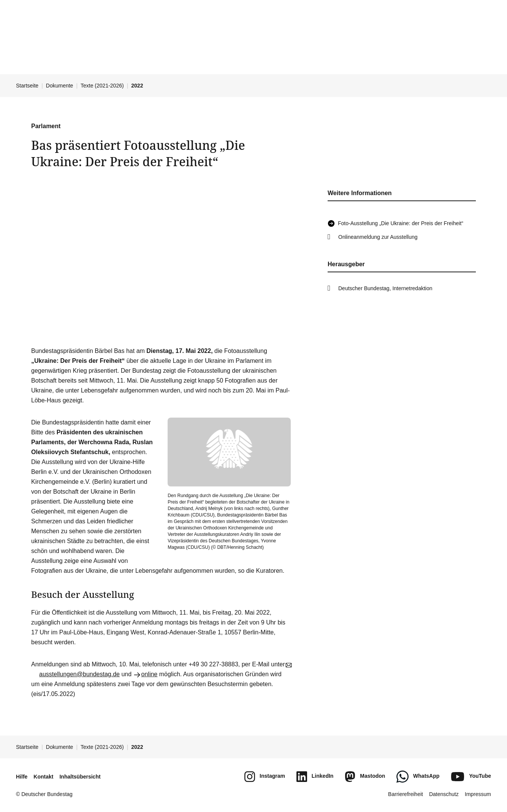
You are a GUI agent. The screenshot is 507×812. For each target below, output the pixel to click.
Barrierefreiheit (406, 794)
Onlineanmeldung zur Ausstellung (378, 237)
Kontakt (43, 777)
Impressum (478, 794)
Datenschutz (444, 794)
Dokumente (60, 86)
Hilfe (22, 777)
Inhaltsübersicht (80, 777)
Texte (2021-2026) (102, 86)
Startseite (27, 86)
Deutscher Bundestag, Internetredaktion (385, 288)
